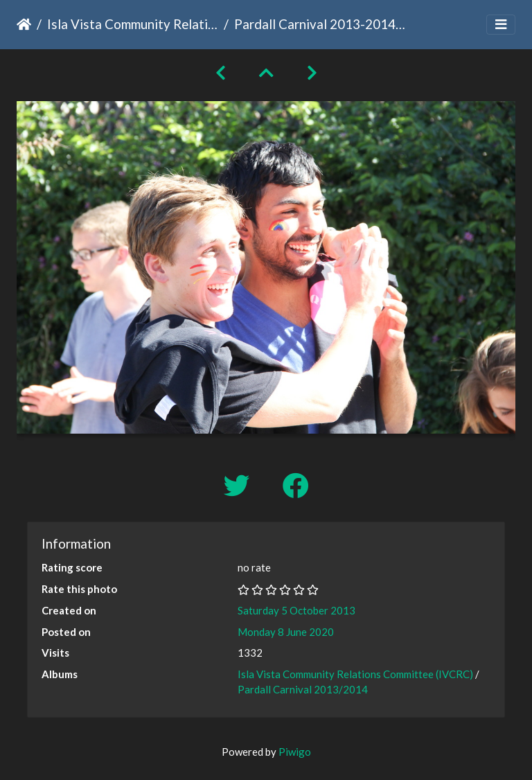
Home (24, 24)
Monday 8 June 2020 (286, 632)
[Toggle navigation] (501, 25)
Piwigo (295, 752)
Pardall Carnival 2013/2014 (303, 689)
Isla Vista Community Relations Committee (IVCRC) (133, 24)
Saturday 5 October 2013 (296, 610)
